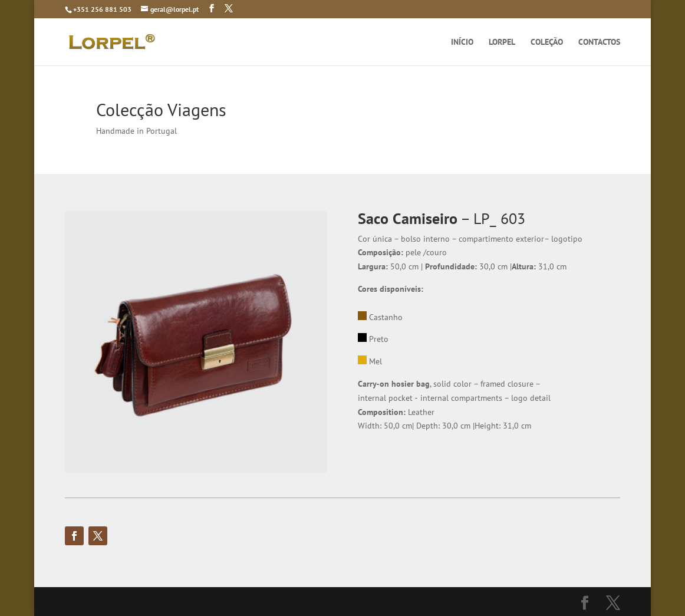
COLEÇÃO (547, 42)
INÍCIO (462, 42)
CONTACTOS (599, 42)
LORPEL (502, 42)
